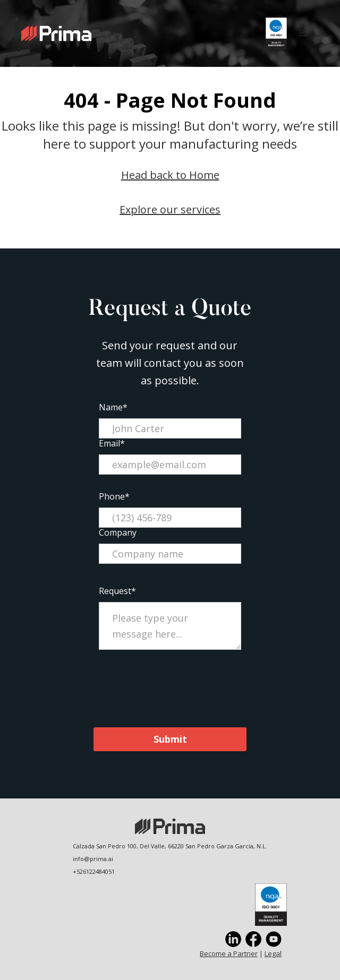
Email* (112, 443)
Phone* (114, 496)
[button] (303, 33)
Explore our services (170, 209)
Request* (117, 591)
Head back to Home (170, 175)
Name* (113, 407)
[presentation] (170, 686)
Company (118, 532)
